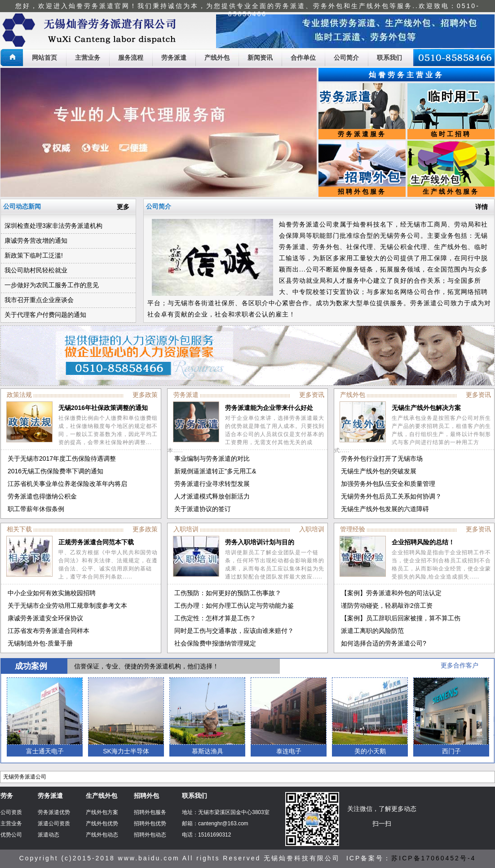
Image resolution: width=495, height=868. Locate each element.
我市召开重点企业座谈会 (39, 300)
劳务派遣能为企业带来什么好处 (269, 408)
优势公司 (11, 835)
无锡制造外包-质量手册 (40, 643)
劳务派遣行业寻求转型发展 (212, 484)
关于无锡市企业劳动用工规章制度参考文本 (67, 605)
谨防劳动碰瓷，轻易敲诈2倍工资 (387, 605)
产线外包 (217, 58)
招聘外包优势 (150, 823)
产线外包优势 (102, 823)
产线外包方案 (102, 812)
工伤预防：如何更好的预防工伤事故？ (228, 593)
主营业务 (88, 58)
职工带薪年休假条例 (36, 509)
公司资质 (11, 812)
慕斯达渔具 (208, 751)
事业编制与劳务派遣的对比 (212, 458)
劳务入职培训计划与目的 (260, 542)
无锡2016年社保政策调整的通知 (103, 408)
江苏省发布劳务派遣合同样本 (49, 631)
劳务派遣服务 (362, 134)
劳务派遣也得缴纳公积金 (42, 496)
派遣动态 (49, 835)
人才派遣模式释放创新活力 (212, 496)
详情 (482, 207)
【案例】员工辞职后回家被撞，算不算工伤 (401, 618)
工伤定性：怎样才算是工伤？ (215, 618)
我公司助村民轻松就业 (36, 270)
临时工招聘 (451, 134)
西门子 (451, 751)
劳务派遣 (174, 58)
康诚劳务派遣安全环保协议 (45, 618)
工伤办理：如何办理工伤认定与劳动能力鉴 (234, 605)
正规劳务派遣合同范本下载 (96, 542)
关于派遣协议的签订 (203, 509)
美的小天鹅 (370, 751)
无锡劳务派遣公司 (25, 777)
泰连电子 (289, 751)
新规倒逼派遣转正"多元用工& (215, 471)
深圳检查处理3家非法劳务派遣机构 (53, 226)
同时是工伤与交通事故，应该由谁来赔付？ (234, 631)
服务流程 (131, 58)
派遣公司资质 (54, 823)
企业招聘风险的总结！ (423, 542)
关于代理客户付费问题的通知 (45, 315)
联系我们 (389, 58)
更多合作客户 (460, 665)
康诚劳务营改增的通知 (36, 240)
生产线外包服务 (451, 191)
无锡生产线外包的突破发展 (379, 471)
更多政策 (145, 395)
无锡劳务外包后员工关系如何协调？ (391, 496)
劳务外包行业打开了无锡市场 (382, 458)
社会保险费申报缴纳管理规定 (215, 643)
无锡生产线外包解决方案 (426, 408)
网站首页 (44, 58)
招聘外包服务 (362, 191)
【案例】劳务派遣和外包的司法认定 (391, 593)
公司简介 (346, 58)
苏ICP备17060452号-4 (433, 858)
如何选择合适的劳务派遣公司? (384, 643)
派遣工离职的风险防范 (372, 631)
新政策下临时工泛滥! (34, 255)
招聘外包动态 (150, 835)
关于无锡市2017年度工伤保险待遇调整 (62, 458)
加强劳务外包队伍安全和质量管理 (388, 484)
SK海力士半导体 (126, 751)
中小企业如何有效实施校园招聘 (52, 593)
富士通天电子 (45, 751)
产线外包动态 (102, 835)
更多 (123, 207)
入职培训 (312, 529)
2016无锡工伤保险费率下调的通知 (55, 471)
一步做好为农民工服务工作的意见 (52, 285)
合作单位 (303, 58)
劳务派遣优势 (54, 812)
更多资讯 (312, 395)
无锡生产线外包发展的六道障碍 (385, 509)
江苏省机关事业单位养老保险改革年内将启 (67, 484)
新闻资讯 (260, 58)
